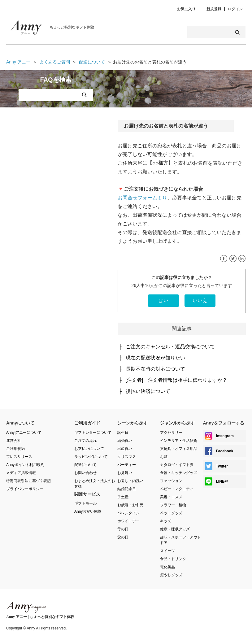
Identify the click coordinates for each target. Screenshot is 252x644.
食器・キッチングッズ (179, 473)
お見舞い (125, 473)
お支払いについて (89, 449)
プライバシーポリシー (25, 489)
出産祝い (125, 449)
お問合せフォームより (142, 198)
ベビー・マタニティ (177, 489)
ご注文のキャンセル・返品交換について (170, 347)
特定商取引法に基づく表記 (28, 481)
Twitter (233, 259)
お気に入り (186, 9)
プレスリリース (19, 457)
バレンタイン (128, 513)
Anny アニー (18, 62)
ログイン (235, 9)
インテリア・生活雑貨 (179, 441)
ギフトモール (85, 503)
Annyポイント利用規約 (25, 465)
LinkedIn (242, 259)
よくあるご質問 (55, 62)
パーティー (127, 465)
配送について (92, 62)
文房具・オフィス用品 (179, 449)
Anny (26, 607)
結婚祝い (125, 441)
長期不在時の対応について (155, 369)
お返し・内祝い (130, 481)
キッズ (166, 521)
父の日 (123, 537)
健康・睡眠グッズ (175, 529)
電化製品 (167, 567)
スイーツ (167, 551)
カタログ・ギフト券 (177, 465)
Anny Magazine (31, 29)
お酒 (164, 457)
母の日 (123, 529)
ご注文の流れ (85, 441)
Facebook (224, 259)
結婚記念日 (127, 489)
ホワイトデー (128, 521)
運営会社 (14, 441)
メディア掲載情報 (21, 473)
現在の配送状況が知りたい (155, 358)
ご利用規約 (15, 449)
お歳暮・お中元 (130, 505)
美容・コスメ (171, 497)
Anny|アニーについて (24, 433)
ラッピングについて (91, 457)
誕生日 (123, 433)
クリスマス (127, 457)
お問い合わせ (85, 473)
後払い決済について (148, 391)
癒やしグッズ (171, 575)
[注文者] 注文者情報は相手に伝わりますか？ (177, 380)
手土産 (123, 497)
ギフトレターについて (93, 433)
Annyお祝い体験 (88, 511)
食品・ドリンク (173, 559)
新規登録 (214, 9)
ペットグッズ (171, 513)
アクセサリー (171, 433)
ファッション (171, 481)
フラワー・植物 (173, 505)
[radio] (163, 301)
